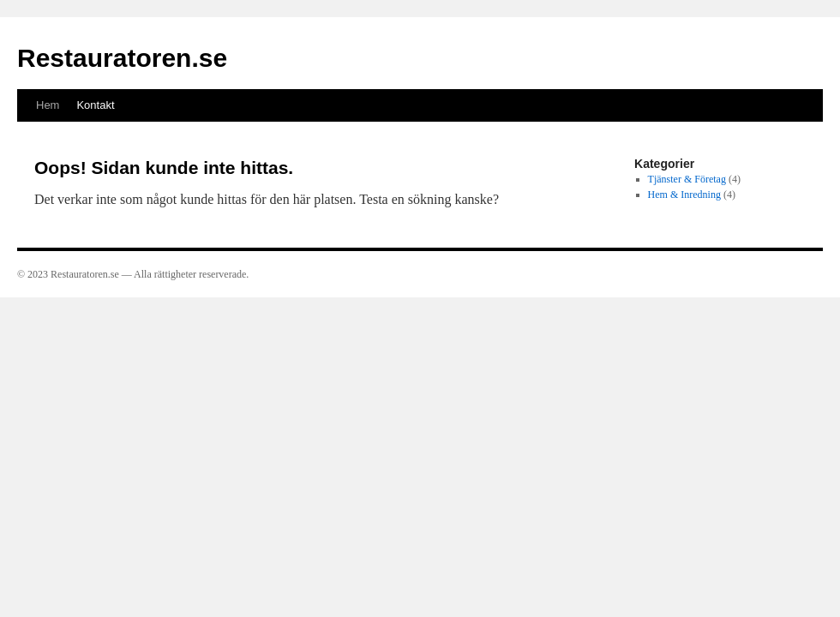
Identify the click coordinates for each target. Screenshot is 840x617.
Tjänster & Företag (687, 179)
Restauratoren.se (122, 58)
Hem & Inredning (684, 195)
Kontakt (95, 105)
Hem (48, 105)
